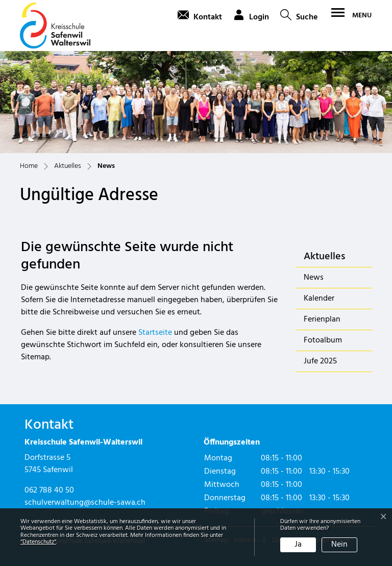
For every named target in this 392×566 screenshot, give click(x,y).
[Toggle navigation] (350, 15)
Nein (339, 545)
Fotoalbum (323, 340)
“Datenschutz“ (38, 542)
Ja (298, 545)
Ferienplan (322, 319)
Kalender (319, 299)
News (330, 279)
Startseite (155, 333)
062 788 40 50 (49, 490)
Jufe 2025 (320, 361)
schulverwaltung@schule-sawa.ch (85, 503)
